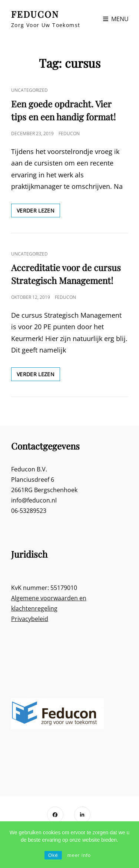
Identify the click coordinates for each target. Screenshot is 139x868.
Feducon (69, 133)
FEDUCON (35, 14)
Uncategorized (29, 90)
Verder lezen (38, 212)
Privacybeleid (30, 619)
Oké (53, 855)
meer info (79, 855)
